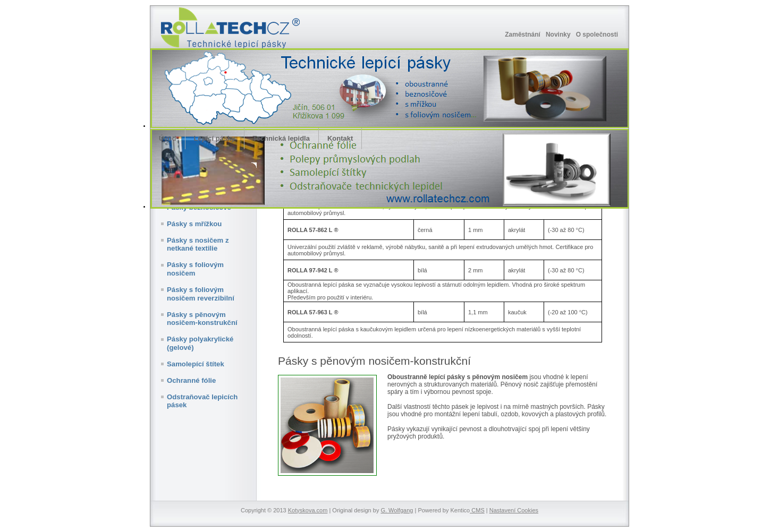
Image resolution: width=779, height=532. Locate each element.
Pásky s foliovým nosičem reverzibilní (201, 294)
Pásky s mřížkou (194, 224)
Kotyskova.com (308, 510)
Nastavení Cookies (514, 510)
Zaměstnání (523, 35)
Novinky (558, 35)
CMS (477, 510)
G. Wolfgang (397, 510)
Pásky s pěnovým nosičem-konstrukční (202, 319)
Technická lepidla (281, 138)
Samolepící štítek (196, 364)
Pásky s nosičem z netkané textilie (198, 244)
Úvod (168, 138)
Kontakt (340, 138)
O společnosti (597, 35)
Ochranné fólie (191, 380)
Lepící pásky (215, 138)
